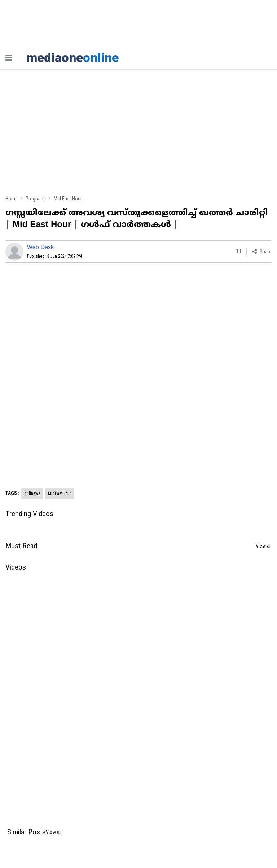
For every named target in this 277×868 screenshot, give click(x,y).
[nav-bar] (9, 58)
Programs (36, 199)
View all (264, 546)
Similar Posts (27, 832)
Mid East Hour (68, 199)
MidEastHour (60, 493)
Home (12, 199)
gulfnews (32, 493)
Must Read (21, 546)
